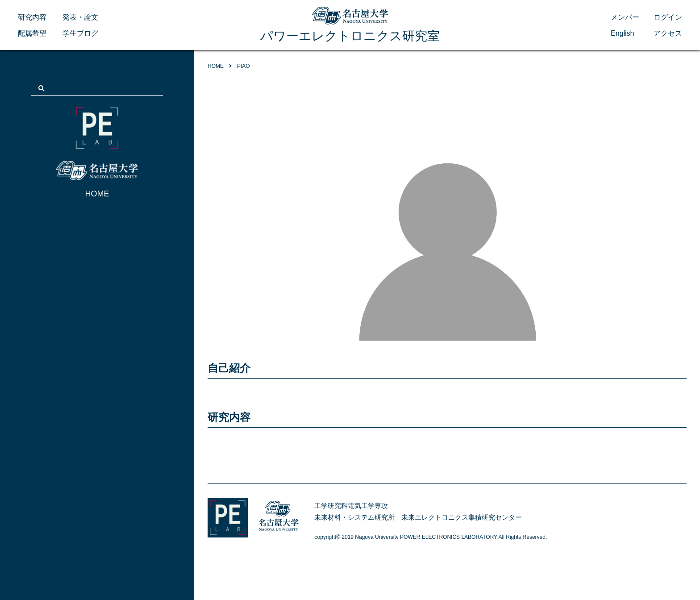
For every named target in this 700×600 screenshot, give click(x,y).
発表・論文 (80, 17)
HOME (97, 194)
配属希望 (32, 33)
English (622, 33)
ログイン (668, 17)
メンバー (625, 17)
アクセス (668, 33)
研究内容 (32, 17)
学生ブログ (80, 33)
